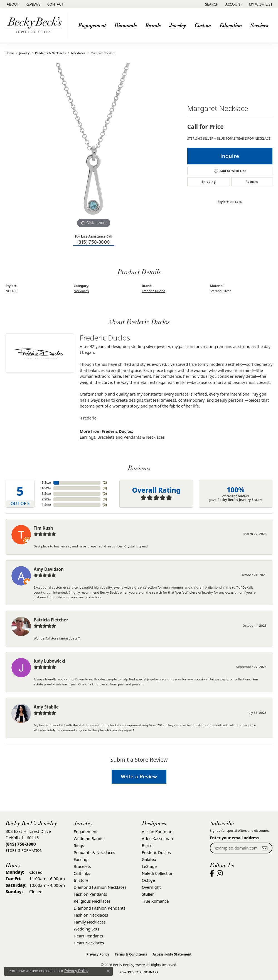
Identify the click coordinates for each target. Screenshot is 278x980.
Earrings (87, 437)
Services (259, 25)
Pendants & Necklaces (50, 53)
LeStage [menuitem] (149, 866)
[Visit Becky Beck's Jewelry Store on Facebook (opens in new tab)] (212, 873)
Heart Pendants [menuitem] (88, 936)
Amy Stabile (46, 707)
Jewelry (178, 25)
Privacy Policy (98, 954)
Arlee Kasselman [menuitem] (158, 839)
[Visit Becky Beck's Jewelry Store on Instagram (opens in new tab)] (220, 873)
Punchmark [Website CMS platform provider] (149, 972)
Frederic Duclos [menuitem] (156, 852)
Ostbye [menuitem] (148, 880)
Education (231, 25)
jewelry (24, 53)
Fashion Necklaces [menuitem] (91, 915)
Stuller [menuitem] (148, 894)
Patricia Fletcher (51, 620)
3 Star (46, 494)
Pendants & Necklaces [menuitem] (94, 852)
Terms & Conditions (131, 954)
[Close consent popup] (108, 971)
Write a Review (139, 777)
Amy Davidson (49, 569)
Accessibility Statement (172, 954)
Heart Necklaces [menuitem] (89, 943)
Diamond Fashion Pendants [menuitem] (100, 908)
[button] (211, 4)
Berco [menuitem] (147, 846)
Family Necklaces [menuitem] (90, 922)
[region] (94, 146)
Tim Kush (43, 528)
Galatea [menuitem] (149, 859)
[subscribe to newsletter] (265, 848)
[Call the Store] (21, 844)
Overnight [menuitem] (151, 887)
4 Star (46, 488)
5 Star (46, 482)
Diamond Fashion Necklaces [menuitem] (100, 887)
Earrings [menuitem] (82, 859)
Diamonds (126, 25)
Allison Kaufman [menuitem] (157, 832)
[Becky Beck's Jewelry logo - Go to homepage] (35, 25)
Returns (252, 182)
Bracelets (106, 437)
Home (10, 53)
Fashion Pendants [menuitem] (90, 894)
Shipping (209, 182)
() (105, 482)
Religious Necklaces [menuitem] (92, 901)
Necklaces (78, 53)
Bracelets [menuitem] (82, 866)
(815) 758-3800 (94, 242)
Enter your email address (234, 838)
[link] (12, 4)
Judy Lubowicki (50, 661)
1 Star (46, 505)
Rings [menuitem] (79, 846)
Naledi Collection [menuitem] (158, 873)
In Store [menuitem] (81, 880)
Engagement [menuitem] (86, 832)
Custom (203, 25)
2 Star (46, 499)
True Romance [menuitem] (155, 901)
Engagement (92, 25)
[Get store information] (24, 851)
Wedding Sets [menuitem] (87, 929)
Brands (153, 25)
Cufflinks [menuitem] (82, 873)
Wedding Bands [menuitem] (88, 839)
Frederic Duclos (154, 291)
